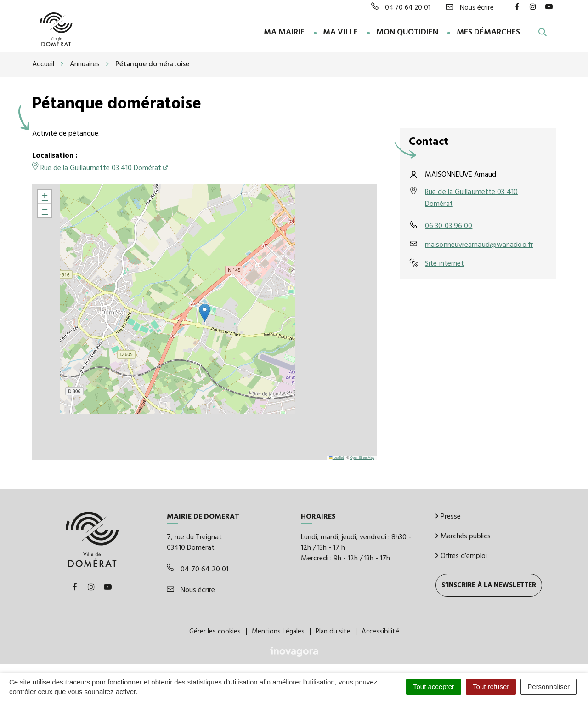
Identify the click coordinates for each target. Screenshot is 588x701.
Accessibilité (380, 631)
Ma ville (340, 33)
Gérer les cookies (215, 631)
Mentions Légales (278, 631)
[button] (205, 313)
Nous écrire (191, 590)
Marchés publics (463, 536)
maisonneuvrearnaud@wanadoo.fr (479, 245)
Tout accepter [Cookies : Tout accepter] (434, 687)
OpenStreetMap (362, 457)
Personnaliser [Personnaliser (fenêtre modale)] (548, 687)
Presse (448, 517)
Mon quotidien (407, 33)
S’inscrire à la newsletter (489, 585)
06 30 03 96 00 (449, 226)
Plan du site (333, 631)
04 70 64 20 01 (198, 569)
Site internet (444, 264)
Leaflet (336, 457)
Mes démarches (488, 33)
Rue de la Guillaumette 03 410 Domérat (101, 168)
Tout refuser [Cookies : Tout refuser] (491, 687)
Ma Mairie (284, 33)
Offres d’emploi (461, 556)
